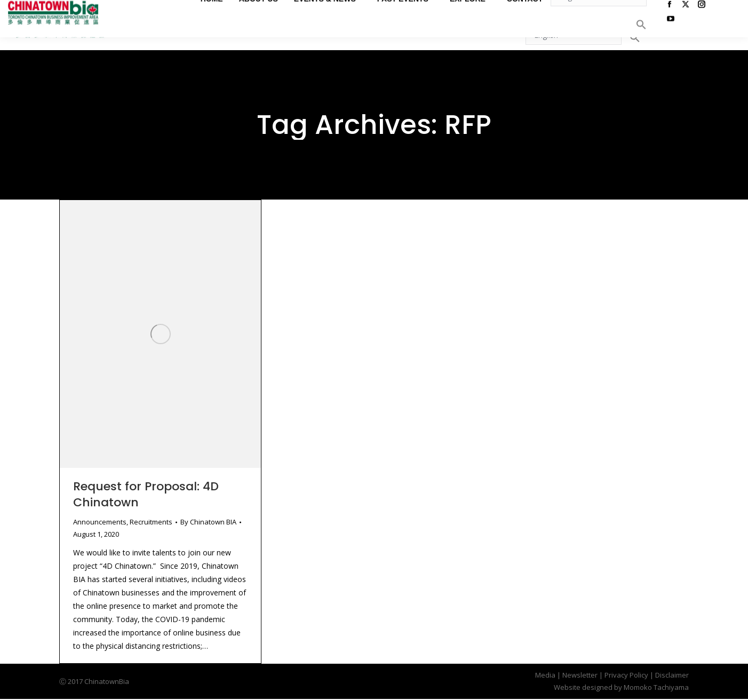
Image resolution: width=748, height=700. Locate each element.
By (208, 522)
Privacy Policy (626, 675)
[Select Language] (574, 35)
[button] (635, 37)
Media (545, 675)
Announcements (100, 522)
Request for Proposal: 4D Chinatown (146, 494)
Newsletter (580, 675)
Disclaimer (672, 675)
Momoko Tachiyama (656, 687)
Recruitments (151, 522)
